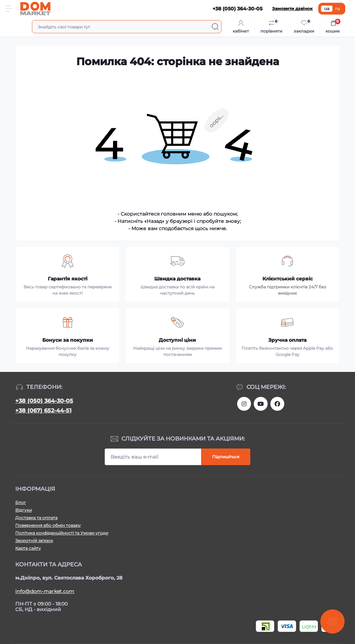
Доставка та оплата (36, 518)
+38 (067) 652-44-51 (43, 411)
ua (327, 8)
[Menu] (9, 9)
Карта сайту (28, 548)
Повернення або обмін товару (48, 525)
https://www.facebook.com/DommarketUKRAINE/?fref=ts (277, 404)
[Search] (215, 27)
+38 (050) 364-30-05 (44, 401)
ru (337, 8)
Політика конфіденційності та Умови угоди (62, 533)
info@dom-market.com (45, 591)
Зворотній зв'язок (34, 541)
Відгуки (24, 510)
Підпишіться (226, 457)
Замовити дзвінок (292, 8)
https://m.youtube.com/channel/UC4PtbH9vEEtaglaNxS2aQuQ (261, 404)
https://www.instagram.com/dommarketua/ (244, 404)
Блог (21, 502)
